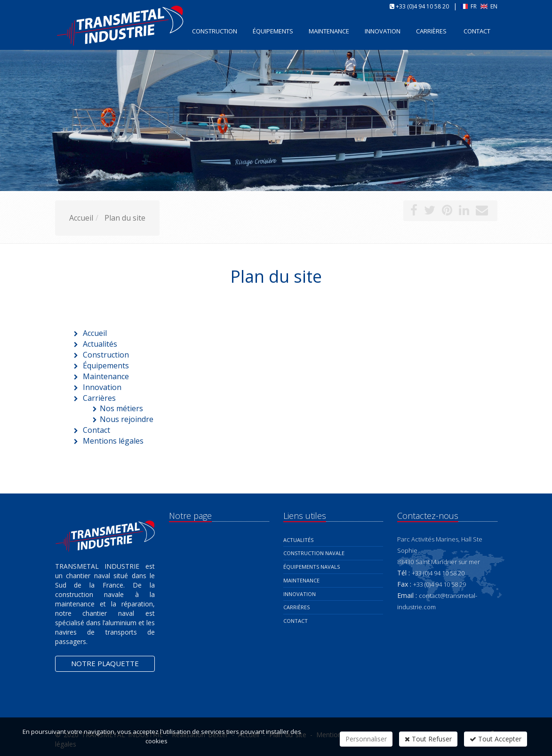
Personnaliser (366, 739)
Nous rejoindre (127, 419)
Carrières (431, 31)
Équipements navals (312, 567)
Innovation (300, 594)
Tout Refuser (428, 739)
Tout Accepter (496, 739)
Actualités (298, 540)
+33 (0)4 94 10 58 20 (422, 6)
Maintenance (301, 580)
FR (469, 6)
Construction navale (314, 553)
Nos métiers (121, 408)
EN (489, 6)
